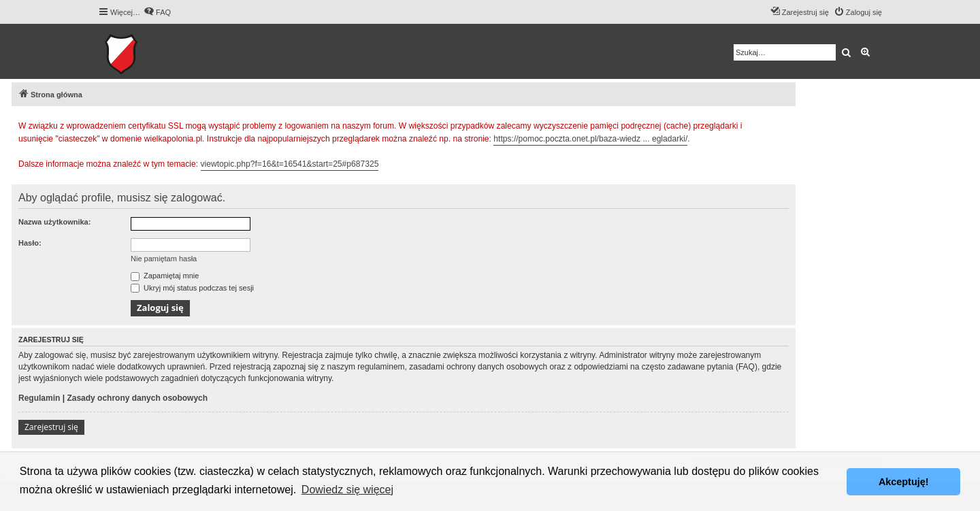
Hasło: (30, 243)
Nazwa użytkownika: (54, 222)
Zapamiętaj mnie (165, 276)
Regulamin (39, 398)
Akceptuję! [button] (904, 482)
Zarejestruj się (51, 427)
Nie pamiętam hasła (164, 259)
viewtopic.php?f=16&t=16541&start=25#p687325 (290, 164)
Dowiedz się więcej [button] (347, 490)
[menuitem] (157, 12)
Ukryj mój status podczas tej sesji (192, 288)
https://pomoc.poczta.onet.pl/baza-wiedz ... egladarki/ (590, 139)
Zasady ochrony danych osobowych (137, 398)
